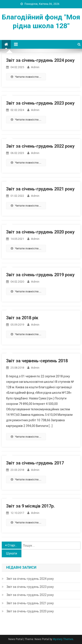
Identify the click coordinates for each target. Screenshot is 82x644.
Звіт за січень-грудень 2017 (35, 463)
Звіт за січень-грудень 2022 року (40, 146)
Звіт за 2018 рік (22, 318)
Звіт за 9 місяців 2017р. (30, 506)
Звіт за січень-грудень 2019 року (40, 275)
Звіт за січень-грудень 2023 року (40, 103)
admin (35, 67)
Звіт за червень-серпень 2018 (37, 361)
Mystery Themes (63, 639)
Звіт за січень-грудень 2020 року (40, 232)
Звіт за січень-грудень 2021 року (40, 189)
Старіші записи (14, 545)
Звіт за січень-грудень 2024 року (40, 60)
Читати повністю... (26, 77)
